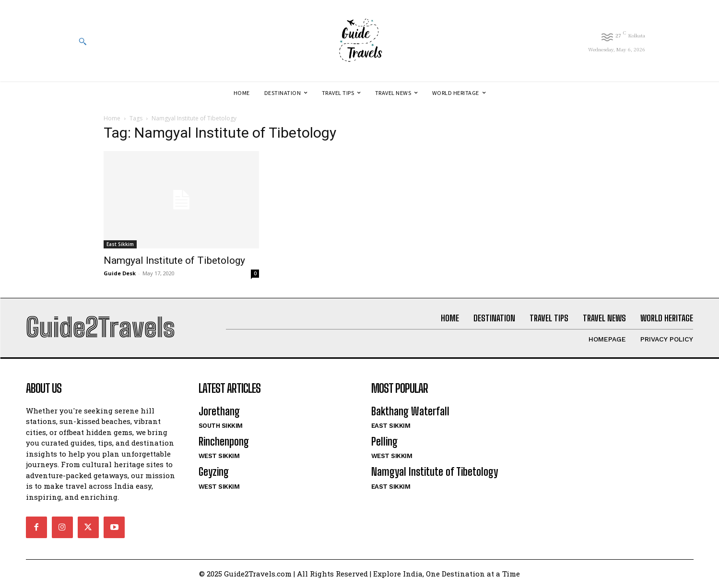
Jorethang (219, 411)
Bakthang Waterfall (410, 411)
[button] (83, 41)
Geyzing (214, 472)
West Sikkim (219, 456)
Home (112, 118)
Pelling (384, 441)
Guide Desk (120, 273)
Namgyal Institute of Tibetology (174, 260)
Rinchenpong (224, 441)
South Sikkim (221, 426)
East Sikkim (120, 244)
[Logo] (359, 41)
